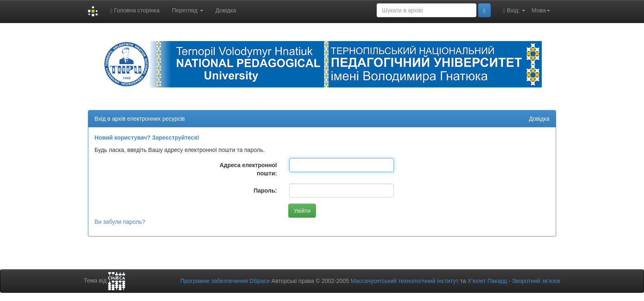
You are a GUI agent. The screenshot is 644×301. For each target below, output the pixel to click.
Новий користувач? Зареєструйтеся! (147, 138)
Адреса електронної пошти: (248, 169)
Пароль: (265, 191)
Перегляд (187, 10)
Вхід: (514, 10)
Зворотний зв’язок (536, 281)
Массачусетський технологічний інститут (405, 281)
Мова (541, 10)
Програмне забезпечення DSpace (225, 281)
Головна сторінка (135, 10)
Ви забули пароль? (120, 222)
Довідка (226, 10)
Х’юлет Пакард (487, 281)
